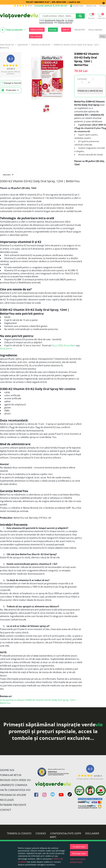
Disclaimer (92, 833)
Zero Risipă (36, 36)
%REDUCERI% (37, 30)
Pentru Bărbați (95, 30)
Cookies (41, 833)
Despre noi (91, 6)
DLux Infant (70, 345)
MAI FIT (66, 30)
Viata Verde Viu (7, 45)
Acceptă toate (79, 847)
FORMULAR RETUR (11, 775)
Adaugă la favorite (11, 83)
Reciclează (7, 800)
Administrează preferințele (77, 861)
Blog (102, 36)
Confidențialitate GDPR (66, 833)
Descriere (8, 175)
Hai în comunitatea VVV (15, 790)
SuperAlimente (46, 22)
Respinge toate (79, 853)
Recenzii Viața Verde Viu (15, 780)
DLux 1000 (57, 345)
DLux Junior (6, 348)
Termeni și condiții (19, 833)
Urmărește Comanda (14, 785)
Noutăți (53, 30)
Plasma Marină (65, 22)
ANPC (53, 837)
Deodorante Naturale (54, 20)
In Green (69, 20)
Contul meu (77, 6)
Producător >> (10, 90)
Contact (102, 6)
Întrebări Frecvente (13, 805)
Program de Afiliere (13, 795)
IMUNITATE (80, 30)
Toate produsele (13, 30)
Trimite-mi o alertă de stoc (90, 91)
